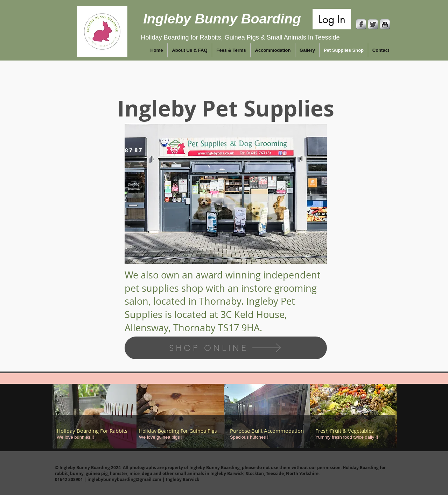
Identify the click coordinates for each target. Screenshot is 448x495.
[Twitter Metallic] (373, 24)
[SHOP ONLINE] (226, 348)
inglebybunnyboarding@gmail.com (124, 479)
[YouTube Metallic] (385, 24)
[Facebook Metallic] (361, 24)
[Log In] (332, 19)
